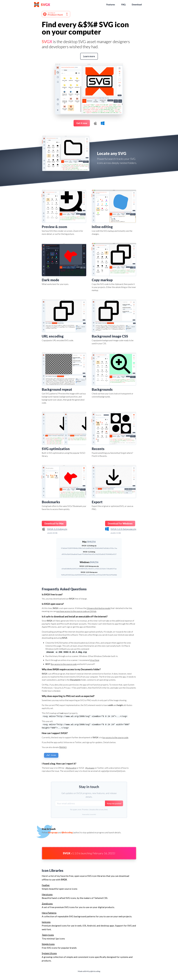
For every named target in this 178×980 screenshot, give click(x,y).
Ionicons (46, 922)
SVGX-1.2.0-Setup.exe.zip (123, 529)
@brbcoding (71, 768)
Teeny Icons (48, 935)
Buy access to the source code (64, 664)
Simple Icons (48, 944)
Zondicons (47, 903)
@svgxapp (90, 768)
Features (111, 5)
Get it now (82, 123)
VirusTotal (95, 660)
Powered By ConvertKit (89, 814)
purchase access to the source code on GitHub (76, 611)
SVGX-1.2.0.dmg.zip (57, 529)
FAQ (123, 5)
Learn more (89, 56)
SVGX (45, 5)
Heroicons (47, 894)
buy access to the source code (115, 737)
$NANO (63, 747)
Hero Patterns (49, 913)
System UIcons (49, 953)
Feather (46, 885)
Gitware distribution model (99, 608)
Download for (54, 523)
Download (137, 5)
